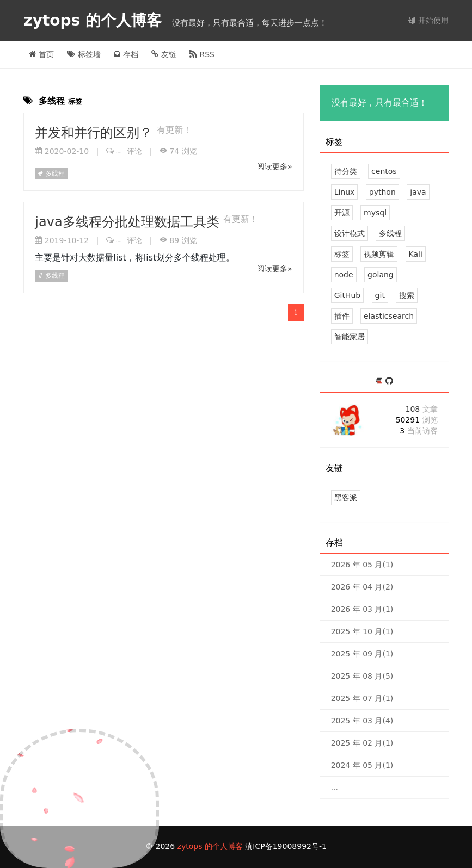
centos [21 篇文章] (384, 171)
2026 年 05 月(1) (362, 565)
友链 (164, 54)
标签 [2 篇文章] (342, 254)
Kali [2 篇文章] (416, 254)
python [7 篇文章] (382, 192)
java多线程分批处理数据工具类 (129, 222)
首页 (41, 54)
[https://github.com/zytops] (389, 382)
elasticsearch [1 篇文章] (389, 316)
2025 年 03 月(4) (362, 721)
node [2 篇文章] (344, 275)
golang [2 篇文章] (381, 275)
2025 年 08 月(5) (362, 676)
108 (421, 409)
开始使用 (428, 20)
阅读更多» (275, 166)
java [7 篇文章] (418, 192)
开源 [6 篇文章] (342, 213)
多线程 (54, 173)
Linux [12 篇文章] (345, 192)
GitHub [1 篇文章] (348, 295)
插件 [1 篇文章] (342, 316)
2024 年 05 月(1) (362, 765)
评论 (129, 151)
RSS (202, 54)
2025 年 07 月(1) (362, 698)
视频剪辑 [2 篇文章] (379, 254)
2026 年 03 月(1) (362, 609)
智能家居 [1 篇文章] (350, 337)
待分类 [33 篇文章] (346, 171)
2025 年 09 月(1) (362, 654)
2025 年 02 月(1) (362, 743)
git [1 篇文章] (380, 295)
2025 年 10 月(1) (362, 631)
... (335, 788)
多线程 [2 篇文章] (390, 233)
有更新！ (174, 130)
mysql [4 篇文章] (375, 213)
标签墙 (84, 54)
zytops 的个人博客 (95, 20)
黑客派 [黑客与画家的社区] (346, 498)
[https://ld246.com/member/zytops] (380, 382)
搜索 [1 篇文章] (407, 295)
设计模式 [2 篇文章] (350, 233)
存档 (126, 54)
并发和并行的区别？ (96, 133)
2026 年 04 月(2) (362, 587)
